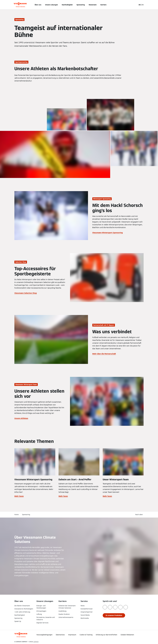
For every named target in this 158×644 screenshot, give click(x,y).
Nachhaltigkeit (67, 5)
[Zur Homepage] (20, 5)
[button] (132, 634)
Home (17, 515)
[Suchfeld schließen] (135, 5)
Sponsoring (81, 5)
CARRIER (36, 642)
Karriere (103, 5)
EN (143, 5)
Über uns (38, 5)
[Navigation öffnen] (7, 5)
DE (140, 5)
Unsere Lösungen (52, 5)
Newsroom (93, 5)
